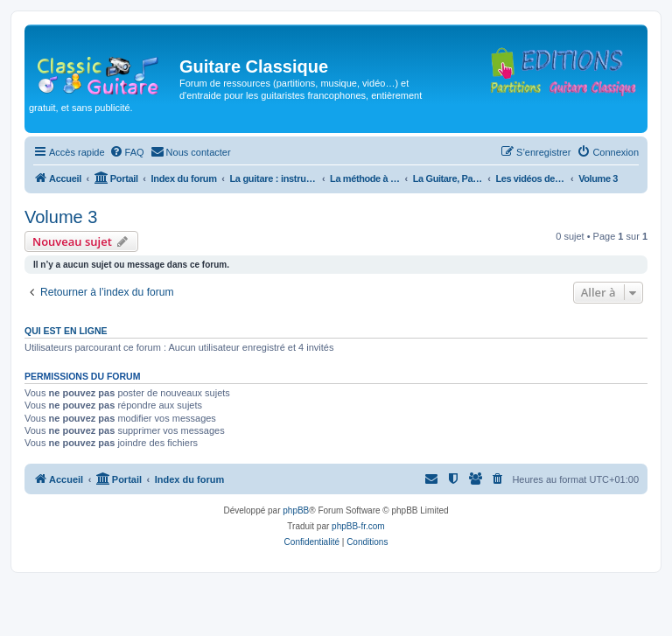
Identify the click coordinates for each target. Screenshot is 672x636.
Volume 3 (61, 217)
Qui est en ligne (66, 331)
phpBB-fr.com (358, 526)
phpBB (296, 510)
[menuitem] (127, 152)
